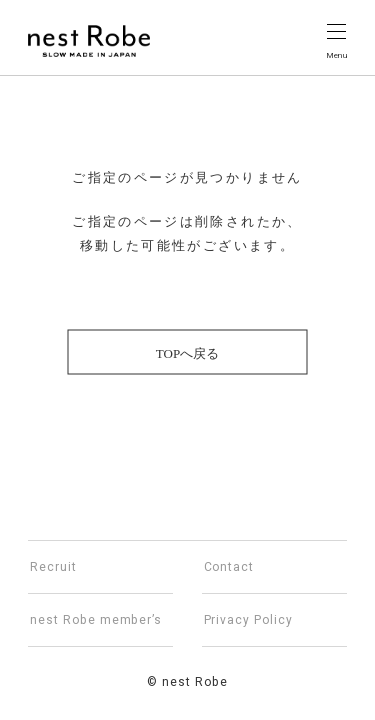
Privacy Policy (248, 620)
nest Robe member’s (96, 620)
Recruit (53, 567)
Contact (229, 567)
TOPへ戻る (187, 353)
